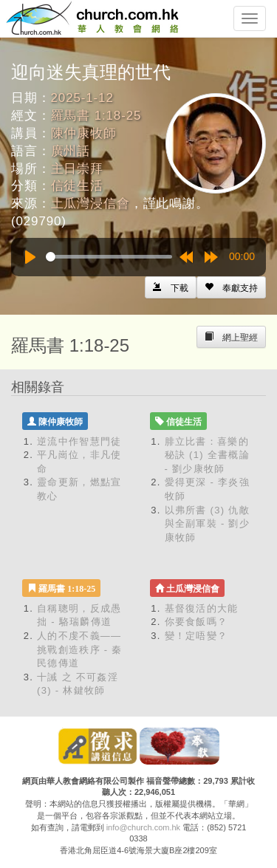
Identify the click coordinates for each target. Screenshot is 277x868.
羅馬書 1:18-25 (96, 116)
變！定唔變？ (196, 636)
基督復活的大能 (202, 608)
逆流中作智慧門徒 (79, 441)
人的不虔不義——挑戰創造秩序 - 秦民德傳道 (80, 649)
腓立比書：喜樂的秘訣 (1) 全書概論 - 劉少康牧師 (207, 455)
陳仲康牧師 (84, 133)
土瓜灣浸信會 (90, 204)
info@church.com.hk (143, 827)
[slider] (109, 257)
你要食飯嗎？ (196, 622)
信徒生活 (77, 186)
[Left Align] (231, 287)
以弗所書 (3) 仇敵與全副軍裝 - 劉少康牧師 (208, 524)
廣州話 (71, 151)
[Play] (30, 257)
